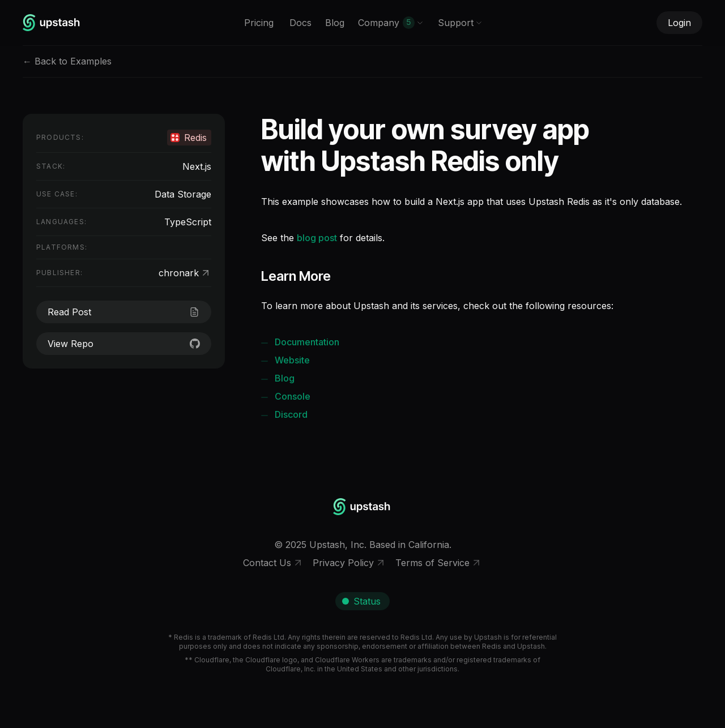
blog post (317, 238)
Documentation (307, 342)
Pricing (259, 23)
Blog (335, 23)
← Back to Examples (67, 61)
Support (460, 23)
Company (391, 23)
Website (292, 360)
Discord (291, 414)
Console (293, 396)
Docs (300, 23)
